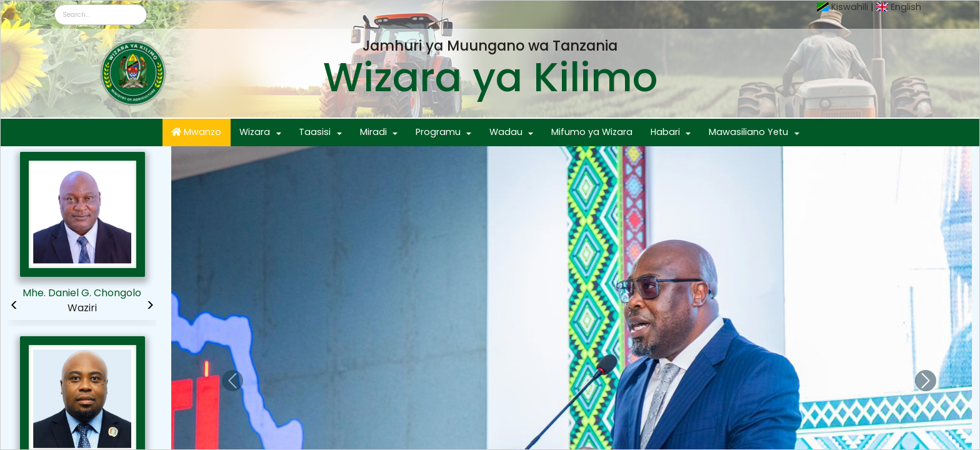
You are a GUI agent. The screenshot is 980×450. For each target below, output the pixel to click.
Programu (438, 132)
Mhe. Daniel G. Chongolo (82, 293)
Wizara (255, 132)
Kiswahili (850, 7)
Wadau (506, 132)
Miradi (373, 132)
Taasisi (315, 132)
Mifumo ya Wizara (592, 132)
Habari (665, 132)
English (906, 7)
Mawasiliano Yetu (748, 132)
